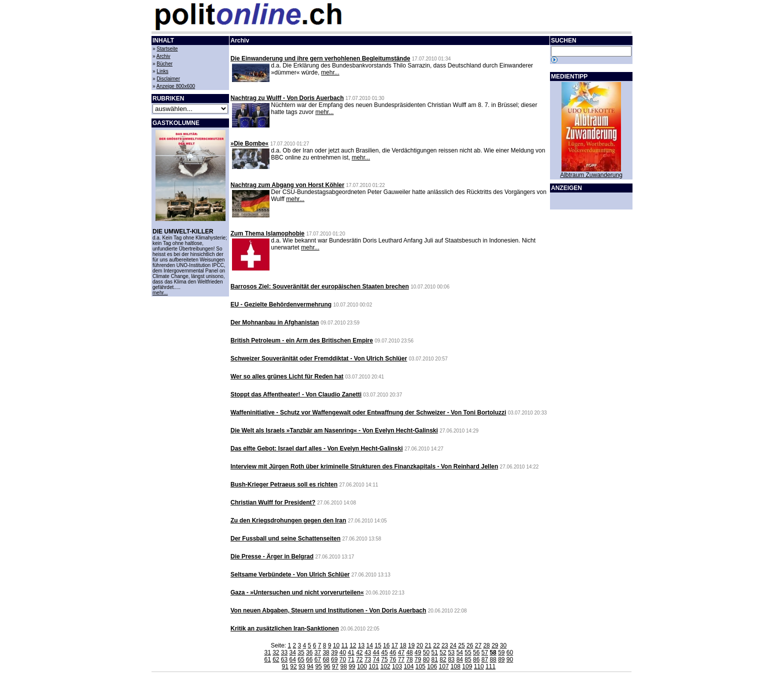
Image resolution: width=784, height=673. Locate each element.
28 (486, 645)
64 (293, 659)
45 (384, 652)
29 (495, 645)
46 (393, 652)
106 (432, 666)
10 (336, 645)
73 (368, 659)
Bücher (164, 64)
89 (501, 659)
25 (461, 645)
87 (485, 659)
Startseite (167, 49)
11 (344, 645)
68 (326, 659)
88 (493, 659)
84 (460, 659)
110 (479, 666)
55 (468, 652)
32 (276, 652)
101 (373, 666)
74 (376, 659)
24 (453, 645)
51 (435, 652)
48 (409, 652)
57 (485, 652)
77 (401, 659)
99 (352, 666)
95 (318, 666)
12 (353, 645)
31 (267, 652)
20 (420, 645)
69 (334, 659)
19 (411, 645)
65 (301, 659)
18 (403, 645)
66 (309, 659)
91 (285, 666)
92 (293, 666)
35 (301, 652)
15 (378, 645)
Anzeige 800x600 (176, 86)
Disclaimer (168, 79)
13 (361, 645)
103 (397, 666)
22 (436, 645)
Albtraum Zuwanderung (591, 175)
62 (276, 659)
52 (443, 652)
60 (510, 652)
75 (384, 659)
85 (468, 659)
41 (351, 652)
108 (455, 666)
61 (267, 659)
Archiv (163, 56)
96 (327, 666)
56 (476, 652)
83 (451, 659)
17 (395, 645)
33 (284, 652)
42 (359, 652)
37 (318, 652)
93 (302, 666)
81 (435, 659)
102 (385, 666)
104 (408, 666)
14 (370, 645)
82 (443, 659)
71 (351, 659)
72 (359, 659)
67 (318, 659)
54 (460, 652)
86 (476, 659)
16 (386, 645)
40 (343, 652)
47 (401, 652)
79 (418, 659)
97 (335, 666)
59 (501, 652)
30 (503, 645)
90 (510, 659)
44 (376, 652)
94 (310, 666)
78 (409, 659)
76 (393, 659)
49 (418, 652)
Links (162, 71)
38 (326, 652)
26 (470, 645)
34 (293, 652)
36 (309, 652)
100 (362, 666)
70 (343, 659)
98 (344, 666)
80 (426, 659)
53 (451, 652)
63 (284, 659)
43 (368, 652)
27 (478, 645)
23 (445, 645)
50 (426, 652)
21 (428, 645)
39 (334, 652)
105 (420, 666)
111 (490, 666)
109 (467, 666)
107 (444, 666)
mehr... (160, 293)
